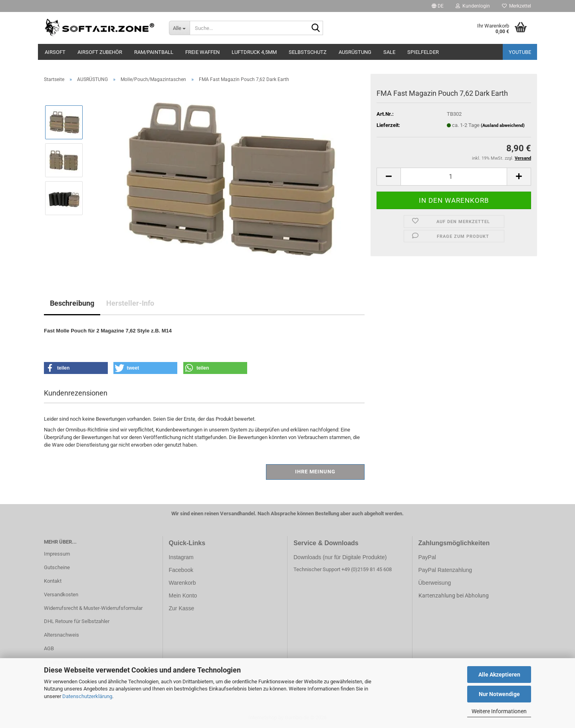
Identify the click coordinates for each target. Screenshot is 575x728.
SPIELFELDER (423, 52)
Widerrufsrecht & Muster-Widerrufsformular (93, 608)
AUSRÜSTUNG (355, 52)
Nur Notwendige (499, 694)
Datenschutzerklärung (87, 696)
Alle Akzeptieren (499, 675)
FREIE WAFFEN (202, 52)
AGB (49, 648)
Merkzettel (517, 6)
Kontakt (53, 581)
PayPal (427, 557)
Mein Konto (183, 595)
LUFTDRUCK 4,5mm (254, 52)
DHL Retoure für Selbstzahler (77, 621)
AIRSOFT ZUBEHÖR (100, 52)
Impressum (57, 554)
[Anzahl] (454, 177)
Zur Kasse (182, 608)
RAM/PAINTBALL (154, 52)
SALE (389, 52)
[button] (438, 6)
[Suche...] (179, 28)
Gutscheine (57, 567)
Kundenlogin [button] (473, 6)
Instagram (181, 557)
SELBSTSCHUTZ (308, 52)
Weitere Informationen (499, 711)
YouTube (520, 52)
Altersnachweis (61, 635)
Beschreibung (72, 303)
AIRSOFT (55, 52)
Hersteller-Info (130, 303)
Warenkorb (182, 583)
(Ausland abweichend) (503, 126)
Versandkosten (61, 594)
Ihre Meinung (315, 472)
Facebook (181, 570)
